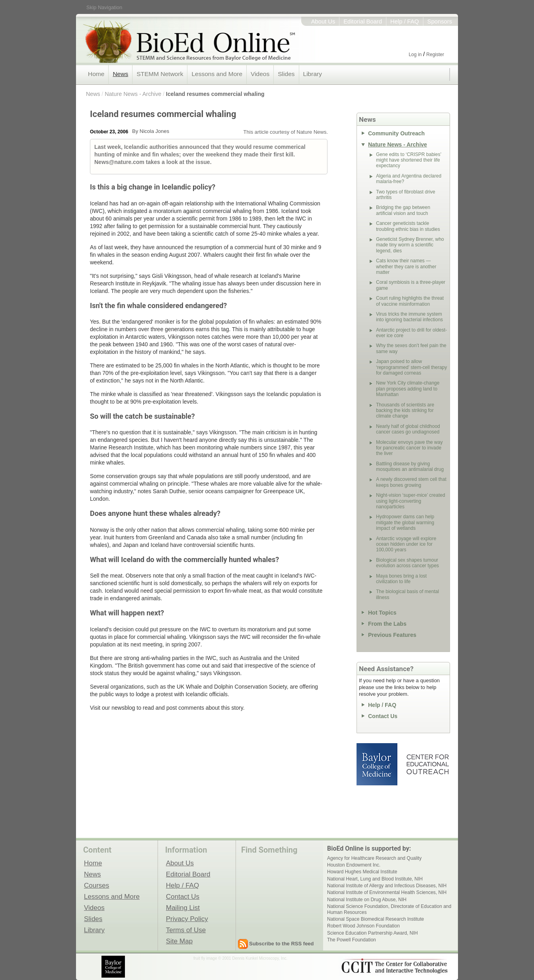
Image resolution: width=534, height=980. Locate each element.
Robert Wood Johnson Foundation (363, 926)
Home (96, 74)
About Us (323, 21)
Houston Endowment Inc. (354, 865)
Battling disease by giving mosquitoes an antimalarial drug (410, 467)
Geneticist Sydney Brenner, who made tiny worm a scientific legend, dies (410, 245)
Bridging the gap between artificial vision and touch (403, 210)
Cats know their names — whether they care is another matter (406, 266)
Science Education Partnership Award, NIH (372, 933)
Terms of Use (186, 930)
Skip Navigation (104, 7)
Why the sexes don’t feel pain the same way (411, 348)
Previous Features (392, 635)
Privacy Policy (187, 919)
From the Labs (387, 624)
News (120, 74)
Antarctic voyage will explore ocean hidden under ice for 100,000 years (406, 544)
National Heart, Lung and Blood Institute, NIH (375, 879)
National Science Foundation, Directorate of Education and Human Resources (389, 909)
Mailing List (183, 908)
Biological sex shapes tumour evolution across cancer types (407, 563)
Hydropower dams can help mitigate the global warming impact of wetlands (405, 522)
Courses (96, 885)
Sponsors (440, 21)
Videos (260, 74)
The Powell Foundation (352, 940)
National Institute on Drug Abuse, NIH (367, 900)
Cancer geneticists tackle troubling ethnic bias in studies (408, 226)
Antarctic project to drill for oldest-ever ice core (411, 333)
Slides (286, 74)
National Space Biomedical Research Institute (375, 919)
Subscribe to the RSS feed (282, 944)
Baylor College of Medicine (378, 764)
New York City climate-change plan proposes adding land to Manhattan (408, 389)
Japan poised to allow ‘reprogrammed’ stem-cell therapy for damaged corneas (411, 367)
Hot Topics (382, 613)
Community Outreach (396, 133)
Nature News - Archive (133, 94)
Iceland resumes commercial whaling (215, 94)
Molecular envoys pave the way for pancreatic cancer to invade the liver (409, 448)
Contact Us (383, 716)
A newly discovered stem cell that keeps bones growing (411, 482)
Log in (415, 55)
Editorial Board (363, 21)
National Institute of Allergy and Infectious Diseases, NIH (387, 886)
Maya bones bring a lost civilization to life (401, 579)
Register (435, 55)
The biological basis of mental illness (407, 594)
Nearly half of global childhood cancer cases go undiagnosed (408, 429)
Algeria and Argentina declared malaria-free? (409, 179)
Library (313, 74)
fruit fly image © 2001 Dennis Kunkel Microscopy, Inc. (240, 958)
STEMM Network (160, 74)
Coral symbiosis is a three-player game (411, 285)
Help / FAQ (405, 21)
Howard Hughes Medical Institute (362, 872)
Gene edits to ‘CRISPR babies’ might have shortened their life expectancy (409, 160)
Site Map (179, 941)
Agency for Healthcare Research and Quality (374, 858)
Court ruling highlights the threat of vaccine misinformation (410, 301)
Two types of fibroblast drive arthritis (406, 195)
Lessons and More (217, 74)
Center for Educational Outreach (427, 764)
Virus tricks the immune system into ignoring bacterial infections (409, 317)
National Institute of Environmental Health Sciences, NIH (387, 892)
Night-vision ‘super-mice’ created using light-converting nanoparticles (411, 501)
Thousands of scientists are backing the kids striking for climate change (405, 411)
